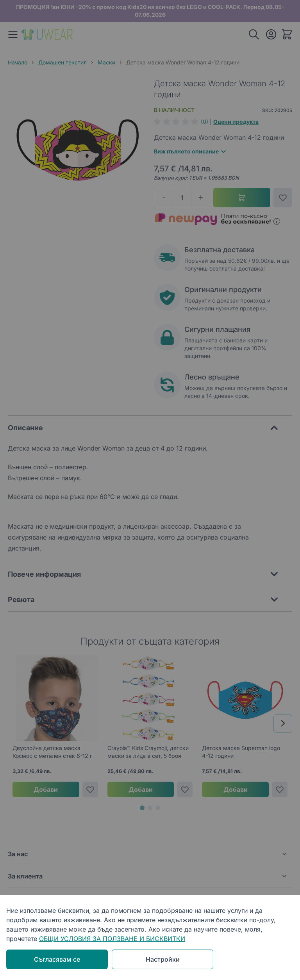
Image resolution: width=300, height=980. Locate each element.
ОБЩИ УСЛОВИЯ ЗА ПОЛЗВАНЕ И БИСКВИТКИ (112, 939)
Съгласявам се (57, 959)
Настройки (163, 959)
